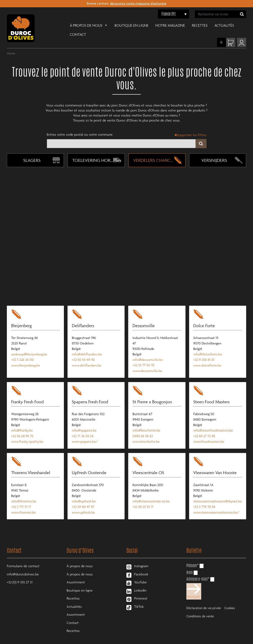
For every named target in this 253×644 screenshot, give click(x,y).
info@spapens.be (84, 421)
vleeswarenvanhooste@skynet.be (218, 492)
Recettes (184, 25)
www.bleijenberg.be (26, 355)
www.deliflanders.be (87, 355)
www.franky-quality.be (27, 432)
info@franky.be (22, 421)
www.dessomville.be (148, 361)
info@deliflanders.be (87, 344)
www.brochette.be (146, 432)
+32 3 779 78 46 (205, 497)
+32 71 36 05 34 (83, 427)
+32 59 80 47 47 (83, 497)
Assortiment (76, 573)
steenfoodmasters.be (209, 432)
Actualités (209, 25)
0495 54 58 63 (143, 427)
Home (11, 44)
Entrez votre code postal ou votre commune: (80, 125)
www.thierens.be (24, 503)
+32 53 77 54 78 (144, 355)
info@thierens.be (24, 492)
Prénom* (193, 556)
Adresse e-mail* (198, 570)
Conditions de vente (200, 605)
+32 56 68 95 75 (22, 427)
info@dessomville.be (148, 350)
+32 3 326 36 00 (23, 350)
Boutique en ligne (116, 25)
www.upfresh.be (84, 503)
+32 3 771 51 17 (21, 497)
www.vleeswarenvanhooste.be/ (217, 503)
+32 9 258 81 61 (204, 350)
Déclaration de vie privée (204, 597)
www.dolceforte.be (208, 355)
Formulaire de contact (23, 557)
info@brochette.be (147, 421)
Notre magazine (155, 25)
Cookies (230, 597)
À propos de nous (73, 25)
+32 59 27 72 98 (205, 427)
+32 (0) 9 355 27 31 (20, 573)
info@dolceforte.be (208, 344)
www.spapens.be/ (85, 432)
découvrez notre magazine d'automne (138, 4)
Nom (190, 563)
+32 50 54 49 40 (84, 350)
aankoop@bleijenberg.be (29, 344)
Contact (233, 25)
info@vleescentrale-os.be (151, 492)
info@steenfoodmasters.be (214, 421)
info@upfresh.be (84, 492)
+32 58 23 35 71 (143, 497)
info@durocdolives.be (23, 565)
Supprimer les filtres (190, 126)
